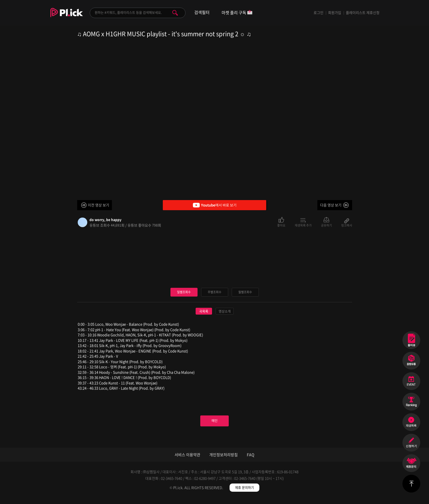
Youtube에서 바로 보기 (215, 205)
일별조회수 (184, 292)
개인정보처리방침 (224, 460)
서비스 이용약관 (187, 460)
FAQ (251, 460)
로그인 (318, 12)
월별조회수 (245, 292)
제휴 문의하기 (244, 493)
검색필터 (202, 12)
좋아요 (281, 225)
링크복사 (347, 225)
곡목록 (204, 312)
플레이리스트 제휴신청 (363, 12)
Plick (67, 17)
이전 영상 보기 (98, 205)
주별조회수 (215, 292)
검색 (175, 13)
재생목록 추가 (303, 225)
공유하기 (326, 225)
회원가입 (335, 12)
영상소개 (225, 312)
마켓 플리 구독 (237, 13)
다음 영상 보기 (331, 205)
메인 (215, 424)
